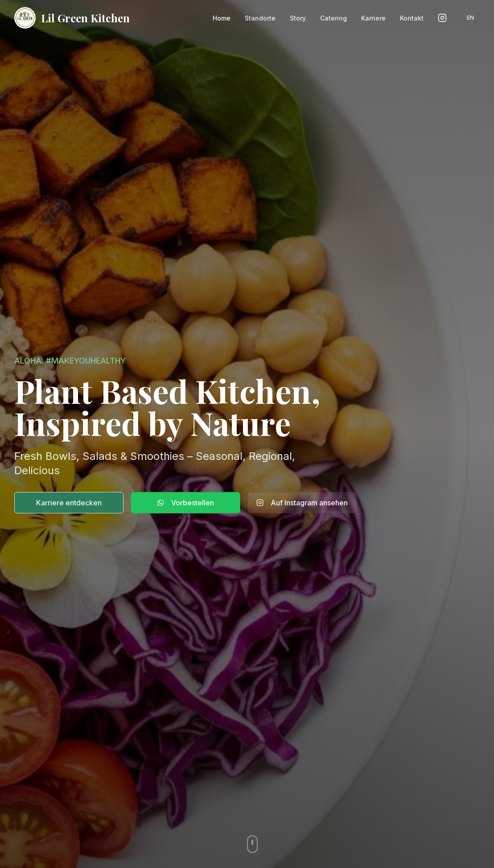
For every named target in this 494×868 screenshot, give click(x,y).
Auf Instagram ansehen (302, 503)
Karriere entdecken (69, 503)
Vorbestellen (185, 503)
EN (470, 18)
